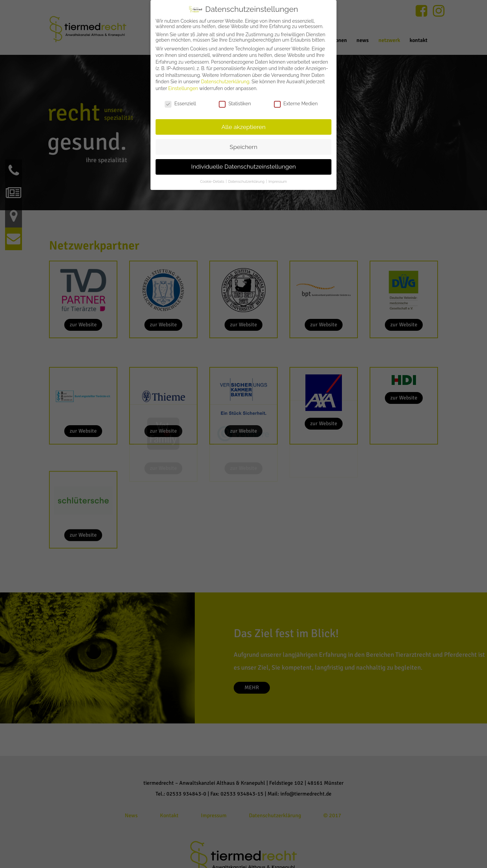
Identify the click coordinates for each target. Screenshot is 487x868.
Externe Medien (296, 104)
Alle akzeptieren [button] (244, 127)
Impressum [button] (278, 181)
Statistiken (235, 104)
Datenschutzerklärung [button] (247, 181)
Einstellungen (183, 88)
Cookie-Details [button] (213, 181)
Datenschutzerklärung (225, 82)
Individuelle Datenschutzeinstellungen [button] (243, 167)
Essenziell (180, 104)
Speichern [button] (243, 147)
